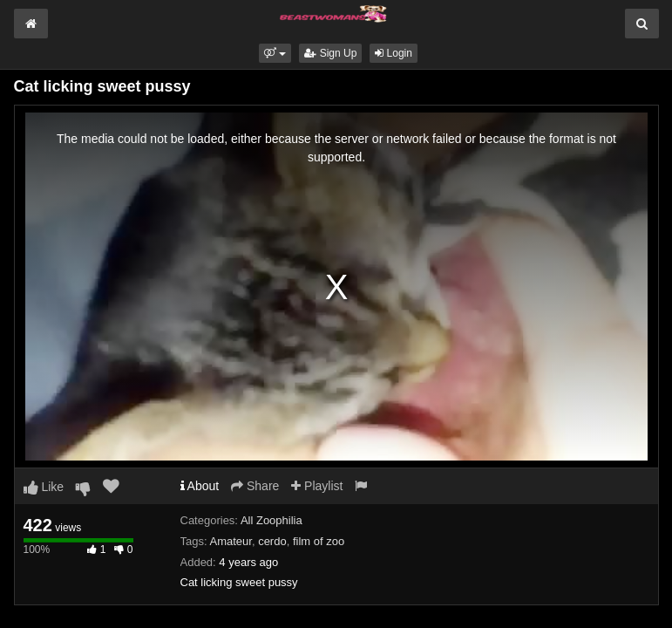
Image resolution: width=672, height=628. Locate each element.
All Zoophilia (272, 520)
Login (394, 53)
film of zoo (319, 541)
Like (44, 487)
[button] (275, 53)
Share (255, 486)
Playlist (317, 486)
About (200, 486)
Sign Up (330, 53)
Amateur (230, 541)
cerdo (272, 541)
